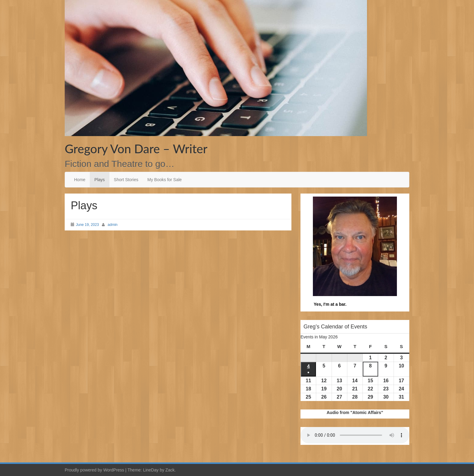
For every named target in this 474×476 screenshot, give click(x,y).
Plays (99, 180)
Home (80, 180)
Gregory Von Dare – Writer (136, 149)
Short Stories (126, 180)
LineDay (151, 470)
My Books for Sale (165, 180)
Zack (170, 470)
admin (113, 225)
